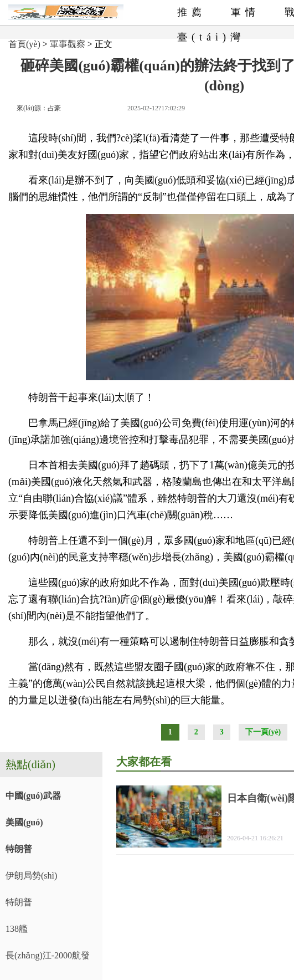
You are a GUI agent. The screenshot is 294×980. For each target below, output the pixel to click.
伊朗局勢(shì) (31, 876)
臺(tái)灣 (211, 37)
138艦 (17, 929)
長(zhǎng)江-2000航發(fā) (48, 960)
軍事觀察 (68, 44)
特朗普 (19, 849)
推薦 (192, 12)
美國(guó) (24, 822)
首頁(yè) (24, 44)
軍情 (245, 12)
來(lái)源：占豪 (39, 108)
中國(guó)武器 (33, 796)
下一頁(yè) (263, 732)
